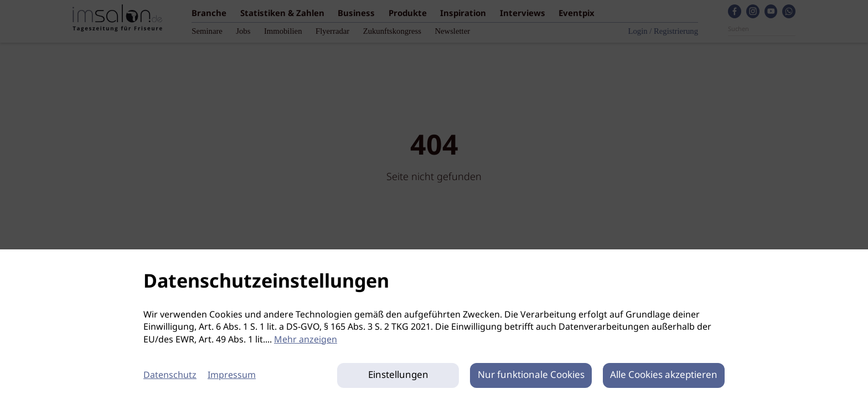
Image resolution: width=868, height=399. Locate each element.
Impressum (232, 375)
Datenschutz (170, 375)
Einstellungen (398, 375)
